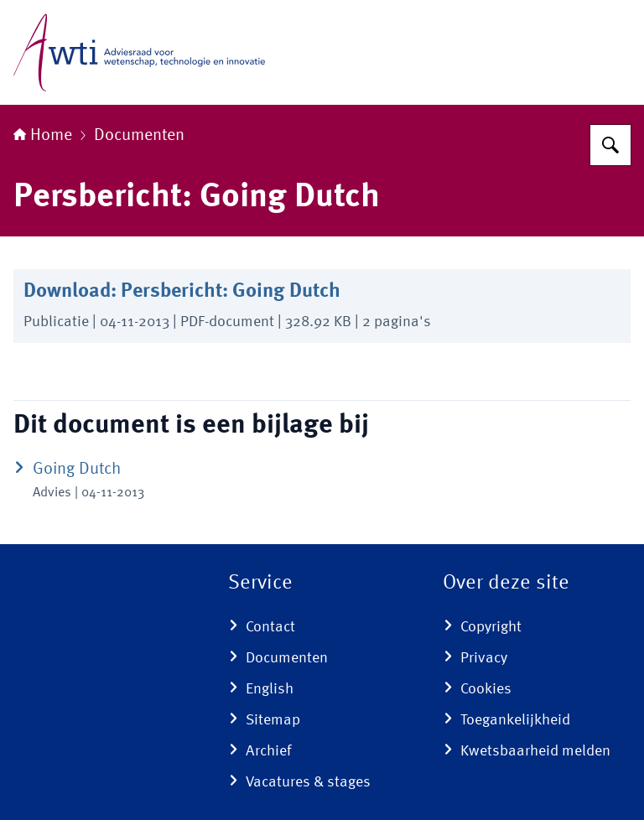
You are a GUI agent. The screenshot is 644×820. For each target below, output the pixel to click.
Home (43, 136)
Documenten (139, 136)
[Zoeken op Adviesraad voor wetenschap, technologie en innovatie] (610, 145)
